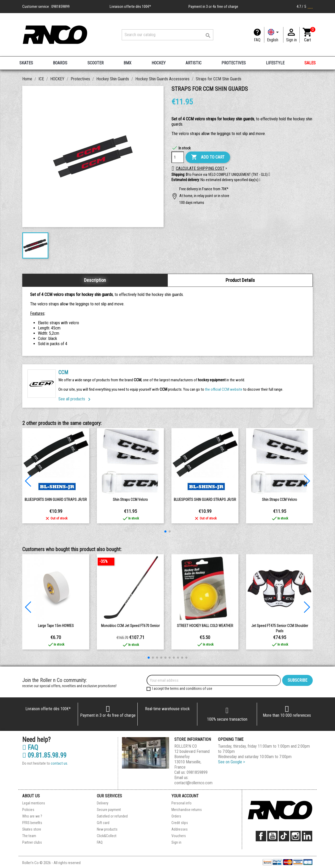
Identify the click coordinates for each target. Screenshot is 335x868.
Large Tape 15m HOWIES (56, 626)
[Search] (167, 35)
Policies (28, 810)
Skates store (32, 829)
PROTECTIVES (234, 63)
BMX (127, 63)
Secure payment (109, 810)
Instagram (295, 836)
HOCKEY (159, 63)
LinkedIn (307, 836)
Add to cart (208, 157)
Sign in (176, 842)
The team (29, 836)
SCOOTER (96, 63)
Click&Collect (107, 836)
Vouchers (179, 836)
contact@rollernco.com (193, 783)
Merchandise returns (187, 810)
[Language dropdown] (274, 35)
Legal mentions (34, 803)
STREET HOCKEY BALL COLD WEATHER (205, 626)
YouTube (272, 836)
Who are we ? (32, 816)
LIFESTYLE (275, 63)
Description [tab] (95, 280)
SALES (310, 63)
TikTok (284, 836)
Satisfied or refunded (112, 816)
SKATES (26, 63)
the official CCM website (224, 389)
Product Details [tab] (240, 280)
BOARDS (60, 63)
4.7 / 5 (305, 7)
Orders (176, 816)
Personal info (182, 803)
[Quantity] (178, 157)
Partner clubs (32, 842)
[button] (260, 180)
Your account (185, 796)
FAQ (257, 40)
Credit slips (180, 823)
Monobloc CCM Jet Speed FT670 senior (130, 626)
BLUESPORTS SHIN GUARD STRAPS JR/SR (56, 500)
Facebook (261, 836)
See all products (75, 399)
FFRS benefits (32, 823)
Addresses (180, 829)
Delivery (103, 803)
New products (107, 829)
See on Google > (231, 762)
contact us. (59, 763)
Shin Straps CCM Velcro (130, 500)
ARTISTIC (194, 63)
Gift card (103, 823)
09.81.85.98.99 (44, 755)
